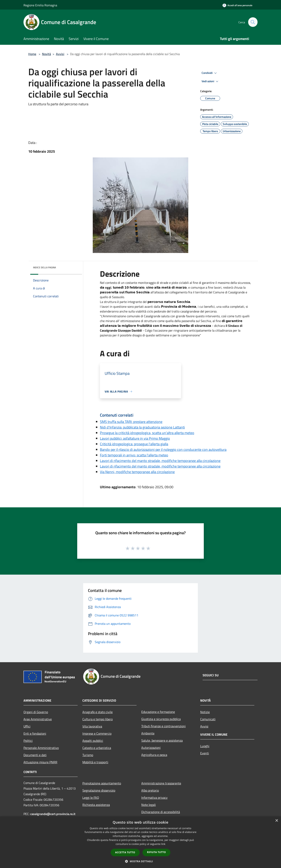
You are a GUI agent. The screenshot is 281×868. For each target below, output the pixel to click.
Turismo (88, 755)
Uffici (27, 726)
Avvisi (60, 54)
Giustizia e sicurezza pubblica (161, 719)
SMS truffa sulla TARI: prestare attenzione (131, 422)
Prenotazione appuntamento (102, 783)
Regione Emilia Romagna (40, 5)
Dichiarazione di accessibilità (161, 812)
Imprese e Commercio (97, 733)
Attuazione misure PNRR (40, 762)
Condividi (210, 73)
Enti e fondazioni (35, 733)
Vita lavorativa (92, 726)
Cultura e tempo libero (98, 719)
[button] (140, 861)
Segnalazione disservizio (99, 790)
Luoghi (205, 746)
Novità (46, 54)
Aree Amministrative (38, 719)
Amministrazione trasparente (161, 783)
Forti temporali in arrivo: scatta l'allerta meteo (134, 455)
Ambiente (148, 733)
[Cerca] (253, 22)
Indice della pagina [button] (44, 267)
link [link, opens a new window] (163, 844)
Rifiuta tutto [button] (157, 852)
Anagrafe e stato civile (98, 712)
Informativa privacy (154, 798)
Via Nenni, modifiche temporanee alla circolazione (137, 472)
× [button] (277, 821)
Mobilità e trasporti (95, 762)
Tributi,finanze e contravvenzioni (163, 726)
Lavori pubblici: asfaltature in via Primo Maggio (135, 438)
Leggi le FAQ (91, 798)
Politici (28, 741)
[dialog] (140, 842)
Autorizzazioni (151, 748)
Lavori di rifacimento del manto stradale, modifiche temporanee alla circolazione (160, 461)
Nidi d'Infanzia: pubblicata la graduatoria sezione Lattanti (142, 427)
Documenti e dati (35, 755)
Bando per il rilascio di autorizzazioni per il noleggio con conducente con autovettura (163, 450)
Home (32, 54)
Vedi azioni (211, 81)
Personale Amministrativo (41, 748)
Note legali (149, 805)
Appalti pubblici (93, 741)
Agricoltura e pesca (154, 755)
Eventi (205, 753)
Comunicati (208, 719)
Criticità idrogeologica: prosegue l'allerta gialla (134, 444)
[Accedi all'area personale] (237, 5)
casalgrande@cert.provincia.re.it (53, 814)
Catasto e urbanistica (97, 748)
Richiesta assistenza (96, 805)
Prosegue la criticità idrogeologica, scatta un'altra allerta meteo (147, 433)
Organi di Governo (36, 712)
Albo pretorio (150, 790)
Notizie (205, 712)
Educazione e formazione (158, 712)
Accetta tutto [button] (125, 852)
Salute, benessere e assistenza (162, 740)
